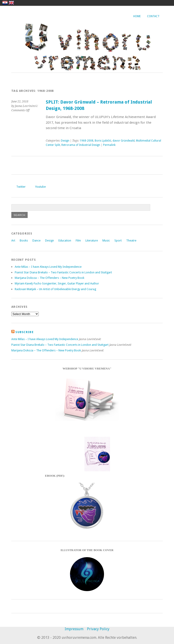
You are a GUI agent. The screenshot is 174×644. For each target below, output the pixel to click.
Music (106, 240)
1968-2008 (87, 141)
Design (65, 141)
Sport (118, 240)
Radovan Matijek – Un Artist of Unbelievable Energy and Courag (55, 289)
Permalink (109, 145)
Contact (153, 16)
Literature (92, 240)
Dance (36, 240)
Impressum (74, 629)
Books (24, 240)
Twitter (21, 187)
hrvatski (5, 3)
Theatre (131, 240)
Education (65, 240)
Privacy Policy (98, 629)
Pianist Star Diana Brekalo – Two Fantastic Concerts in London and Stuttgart (63, 272)
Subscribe (24, 332)
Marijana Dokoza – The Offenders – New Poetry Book (50, 278)
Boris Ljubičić (103, 141)
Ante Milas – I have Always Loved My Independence (48, 267)
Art (13, 240)
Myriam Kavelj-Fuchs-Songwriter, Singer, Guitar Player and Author (57, 283)
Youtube (40, 187)
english (11, 3)
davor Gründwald (124, 141)
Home (137, 16)
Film (78, 240)
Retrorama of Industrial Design (81, 145)
